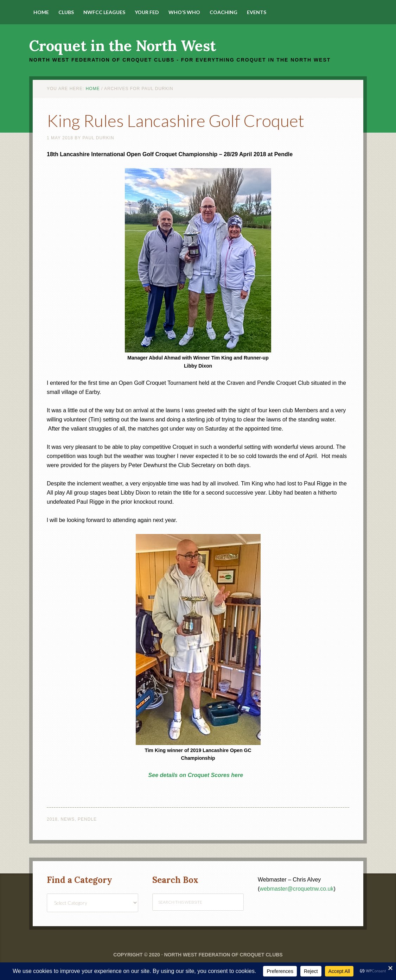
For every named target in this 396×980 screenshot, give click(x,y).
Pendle (87, 819)
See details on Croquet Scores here (196, 775)
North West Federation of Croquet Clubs (223, 955)
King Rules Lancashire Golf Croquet (175, 120)
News (68, 819)
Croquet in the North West (123, 46)
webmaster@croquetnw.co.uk (296, 889)
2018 (52, 819)
